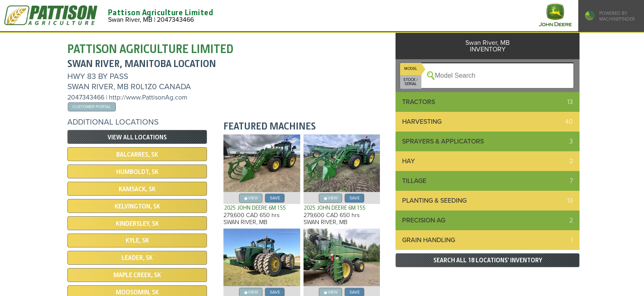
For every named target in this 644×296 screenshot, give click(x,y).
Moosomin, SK (137, 292)
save (275, 198)
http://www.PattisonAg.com (148, 97)
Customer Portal (92, 107)
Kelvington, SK (137, 206)
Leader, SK (137, 258)
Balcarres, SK (137, 155)
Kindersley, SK (137, 224)
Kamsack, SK (137, 189)
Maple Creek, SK (137, 275)
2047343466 (86, 97)
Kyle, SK (137, 240)
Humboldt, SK (137, 172)
